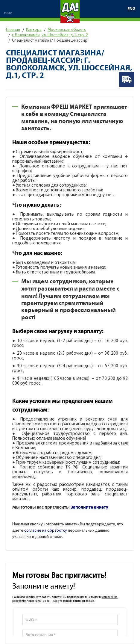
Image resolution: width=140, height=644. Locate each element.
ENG (131, 9)
